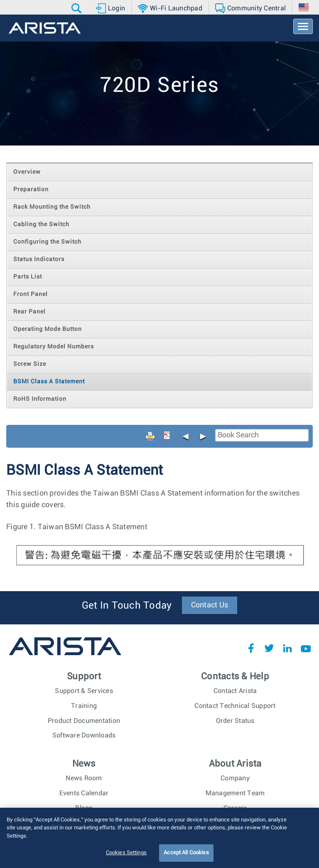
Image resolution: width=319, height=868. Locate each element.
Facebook (251, 648)
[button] (77, 8)
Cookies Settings (126, 857)
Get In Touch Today (127, 606)
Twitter (269, 648)
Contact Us (210, 605)
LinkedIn (287, 648)
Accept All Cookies (186, 857)
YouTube (306, 648)
